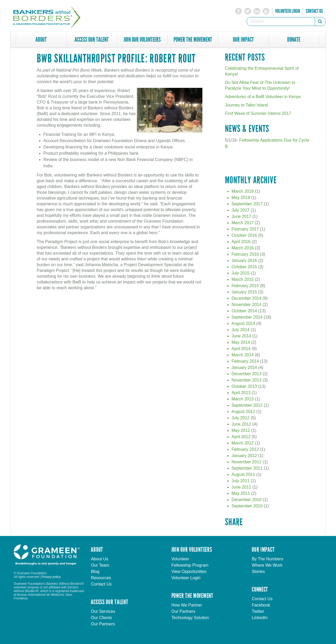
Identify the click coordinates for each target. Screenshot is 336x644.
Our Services (103, 611)
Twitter (258, 611)
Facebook (261, 605)
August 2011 (243, 474)
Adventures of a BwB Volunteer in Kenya (263, 97)
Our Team (100, 565)
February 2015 (245, 286)
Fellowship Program (190, 565)
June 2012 (241, 424)
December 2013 (246, 374)
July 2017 (241, 210)
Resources (101, 578)
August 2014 (243, 323)
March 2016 (243, 248)
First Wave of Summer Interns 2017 (258, 113)
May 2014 (241, 342)
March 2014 (243, 355)
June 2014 (241, 336)
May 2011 (241, 493)
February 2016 (245, 254)
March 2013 (243, 399)
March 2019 (243, 191)
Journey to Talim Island (246, 105)
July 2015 (241, 273)
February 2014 (245, 361)
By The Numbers (267, 559)
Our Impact (243, 40)
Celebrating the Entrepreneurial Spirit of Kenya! (262, 71)
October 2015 (244, 267)
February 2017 (245, 229)
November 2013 (246, 380)
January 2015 (244, 292)
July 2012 (241, 418)
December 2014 (246, 298)
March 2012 (243, 443)
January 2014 (244, 367)
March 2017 (243, 223)
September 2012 (247, 405)
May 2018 (241, 198)
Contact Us (314, 11)
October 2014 (244, 311)
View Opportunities (189, 571)
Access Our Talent (92, 40)
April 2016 (241, 242)
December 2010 (246, 500)
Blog (95, 571)
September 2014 (247, 317)
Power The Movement (193, 40)
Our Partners (103, 624)
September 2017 (247, 204)
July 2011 (241, 481)
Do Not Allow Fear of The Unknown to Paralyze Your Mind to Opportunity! (260, 85)
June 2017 (241, 216)
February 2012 (245, 449)
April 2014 (241, 349)
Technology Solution (190, 618)
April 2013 (241, 393)
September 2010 (247, 506)
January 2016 (244, 261)
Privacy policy (51, 577)
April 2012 (241, 437)
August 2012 (243, 412)
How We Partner (187, 605)
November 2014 (246, 305)
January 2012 (244, 456)
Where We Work (267, 565)
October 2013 (244, 386)
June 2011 (241, 487)
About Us (99, 559)
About (41, 40)
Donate (294, 40)
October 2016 (244, 235)
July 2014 (241, 330)
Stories (258, 571)
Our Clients (101, 618)
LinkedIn (260, 618)
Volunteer (180, 559)
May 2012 (241, 430)
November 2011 (246, 462)
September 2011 (247, 468)
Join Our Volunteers (142, 40)
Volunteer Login (288, 11)
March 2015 (243, 279)
